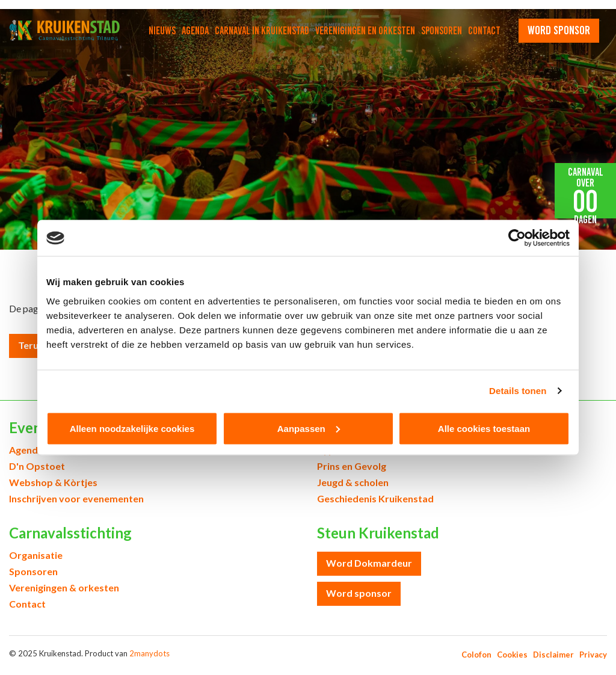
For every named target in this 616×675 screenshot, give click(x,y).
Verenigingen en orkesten (365, 31)
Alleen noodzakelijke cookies (132, 428)
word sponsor (559, 30)
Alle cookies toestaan (484, 428)
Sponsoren (442, 31)
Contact (484, 31)
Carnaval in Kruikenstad (262, 31)
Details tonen (518, 391)
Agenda (195, 31)
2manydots (149, 653)
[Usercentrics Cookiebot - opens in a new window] (517, 238)
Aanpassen (309, 428)
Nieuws (162, 31)
